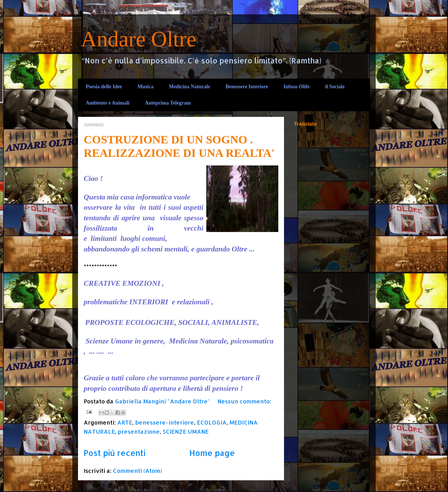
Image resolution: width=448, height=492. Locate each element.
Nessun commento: (244, 401)
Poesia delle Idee (104, 87)
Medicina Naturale (189, 87)
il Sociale (335, 87)
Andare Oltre (139, 39)
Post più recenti (115, 453)
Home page (212, 453)
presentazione (139, 431)
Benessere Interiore (247, 87)
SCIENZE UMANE (186, 431)
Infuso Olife (297, 87)
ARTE (125, 422)
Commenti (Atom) (137, 471)
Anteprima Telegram (168, 103)
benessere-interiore (165, 422)
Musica (145, 87)
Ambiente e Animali (108, 103)
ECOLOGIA (212, 422)
